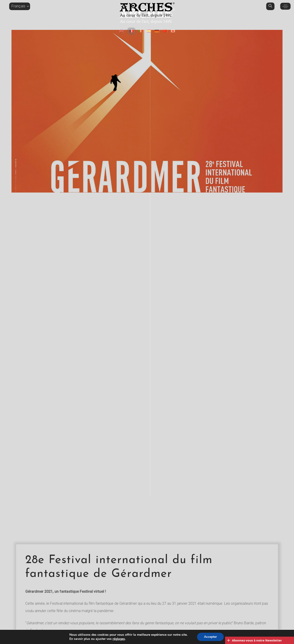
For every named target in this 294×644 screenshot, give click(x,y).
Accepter (210, 637)
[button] (20, 6)
